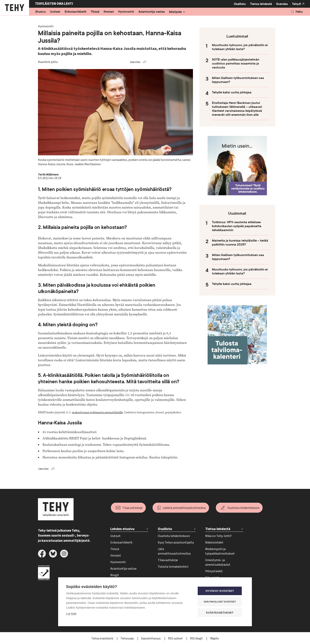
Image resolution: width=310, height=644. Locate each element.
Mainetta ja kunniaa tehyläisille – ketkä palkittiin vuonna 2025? (240, 243)
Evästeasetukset (220, 613)
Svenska (282, 4)
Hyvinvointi (126, 12)
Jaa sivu (135, 62)
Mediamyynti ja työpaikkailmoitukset (220, 551)
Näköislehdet (214, 543)
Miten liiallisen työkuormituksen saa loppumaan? (238, 80)
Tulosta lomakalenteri (173, 567)
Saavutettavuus (151, 639)
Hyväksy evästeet (220, 591)
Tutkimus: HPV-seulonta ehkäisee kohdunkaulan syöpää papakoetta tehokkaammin (237, 226)
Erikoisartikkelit (76, 12)
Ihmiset (109, 12)
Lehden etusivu (122, 529)
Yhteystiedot (214, 571)
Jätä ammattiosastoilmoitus (174, 551)
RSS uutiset (176, 639)
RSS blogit (197, 639)
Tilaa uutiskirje (132, 508)
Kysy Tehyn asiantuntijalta (176, 543)
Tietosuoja (127, 639)
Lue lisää (71, 614)
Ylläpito (214, 639)
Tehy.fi (296, 4)
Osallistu (240, 4)
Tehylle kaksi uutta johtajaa (232, 92)
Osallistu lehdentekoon (243, 508)
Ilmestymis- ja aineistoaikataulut (218, 562)
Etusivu (41, 12)
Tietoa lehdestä (261, 4)
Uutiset (55, 12)
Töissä (95, 12)
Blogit (115, 575)
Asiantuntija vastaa (152, 12)
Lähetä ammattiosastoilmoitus (184, 508)
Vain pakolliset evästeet (220, 602)
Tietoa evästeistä (103, 639)
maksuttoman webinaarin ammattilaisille (97, 412)
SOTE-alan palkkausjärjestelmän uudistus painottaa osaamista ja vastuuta (236, 64)
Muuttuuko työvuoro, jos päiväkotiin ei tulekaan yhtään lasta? (240, 47)
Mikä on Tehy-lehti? (218, 536)
